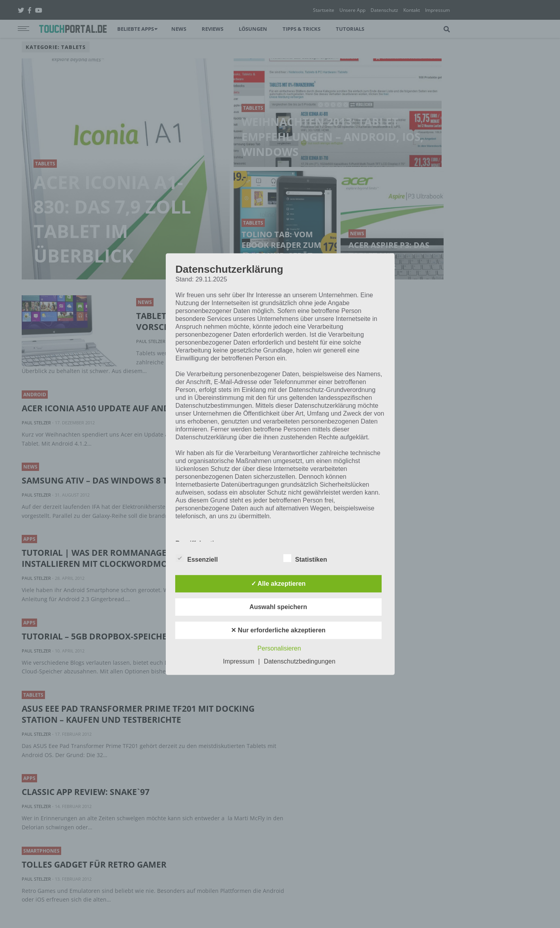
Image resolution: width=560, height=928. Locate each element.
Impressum (239, 661)
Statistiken (305, 558)
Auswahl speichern (278, 607)
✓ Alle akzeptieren (278, 584)
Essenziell (197, 558)
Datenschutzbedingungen (299, 661)
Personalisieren (279, 648)
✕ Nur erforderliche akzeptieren (278, 630)
